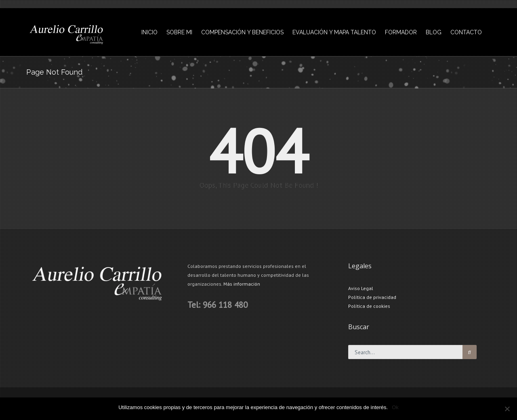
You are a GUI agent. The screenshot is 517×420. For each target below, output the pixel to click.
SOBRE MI (179, 32)
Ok (395, 407)
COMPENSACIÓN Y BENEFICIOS (242, 32)
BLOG (434, 32)
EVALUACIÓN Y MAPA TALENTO (334, 32)
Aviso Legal (361, 288)
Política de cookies (369, 306)
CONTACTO (466, 32)
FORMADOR (401, 32)
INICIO (149, 32)
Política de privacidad (372, 297)
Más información (242, 284)
